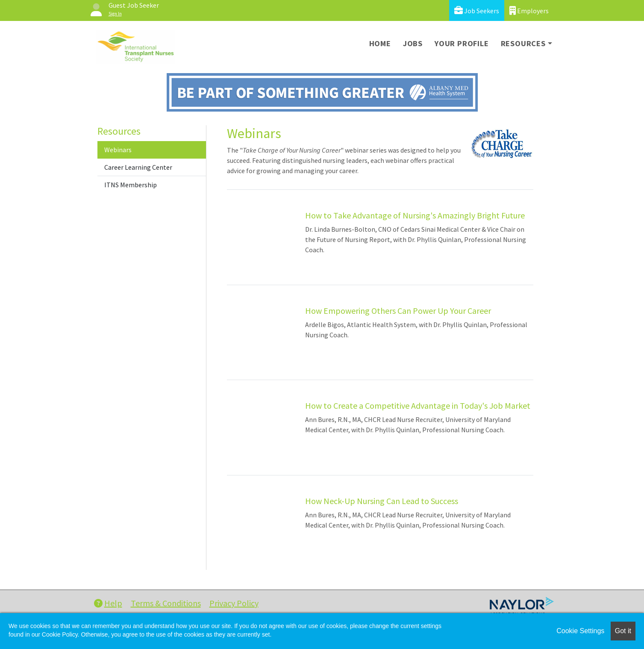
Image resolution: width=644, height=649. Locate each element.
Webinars (118, 150)
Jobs (413, 43)
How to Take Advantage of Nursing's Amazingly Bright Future (415, 215)
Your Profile (462, 43)
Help (108, 603)
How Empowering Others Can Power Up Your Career (398, 311)
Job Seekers (477, 10)
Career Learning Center (138, 167)
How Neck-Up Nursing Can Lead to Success (382, 501)
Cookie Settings (580, 631)
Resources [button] (523, 43)
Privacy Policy (234, 603)
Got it (623, 631)
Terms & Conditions (166, 603)
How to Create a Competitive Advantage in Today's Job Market (418, 406)
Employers (529, 10)
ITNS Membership (131, 185)
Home (380, 43)
